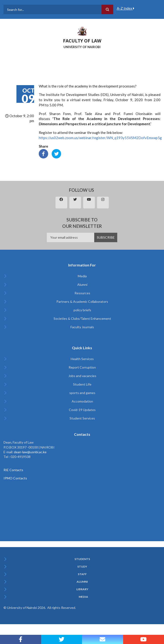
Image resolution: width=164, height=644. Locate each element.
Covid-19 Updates (82, 410)
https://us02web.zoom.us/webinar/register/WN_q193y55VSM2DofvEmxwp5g (100, 138)
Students (82, 559)
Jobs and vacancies (82, 376)
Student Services (82, 418)
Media (82, 276)
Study (82, 567)
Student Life (82, 384)
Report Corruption (82, 367)
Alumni (82, 285)
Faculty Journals (82, 327)
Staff (82, 574)
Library (82, 589)
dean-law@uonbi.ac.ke (30, 452)
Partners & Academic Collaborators (82, 301)
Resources (82, 293)
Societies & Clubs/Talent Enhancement (82, 318)
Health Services (82, 359)
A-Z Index (126, 8)
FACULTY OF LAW (82, 41)
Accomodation (82, 401)
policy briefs (82, 310)
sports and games (82, 393)
